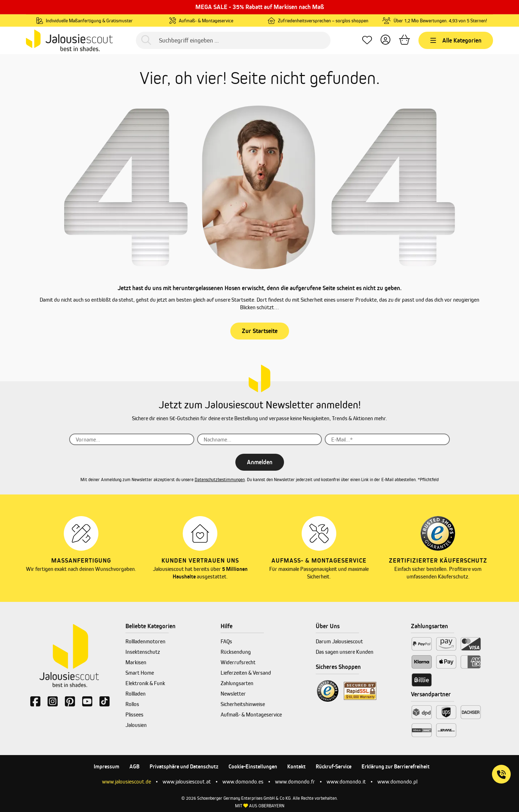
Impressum (107, 766)
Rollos (132, 704)
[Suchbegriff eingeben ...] (233, 40)
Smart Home (140, 673)
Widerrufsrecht (238, 662)
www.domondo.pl (397, 782)
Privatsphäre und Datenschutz (184, 766)
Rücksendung (236, 652)
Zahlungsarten (237, 683)
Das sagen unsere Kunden (345, 652)
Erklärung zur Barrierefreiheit (396, 766)
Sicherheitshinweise (243, 704)
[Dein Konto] (385, 41)
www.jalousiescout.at (187, 782)
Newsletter (233, 694)
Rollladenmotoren (145, 641)
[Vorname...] (132, 439)
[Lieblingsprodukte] (367, 41)
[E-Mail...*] (387, 439)
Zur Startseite (260, 331)
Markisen (136, 662)
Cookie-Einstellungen (253, 766)
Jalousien (136, 725)
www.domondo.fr (295, 782)
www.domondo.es (243, 782)
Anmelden (260, 462)
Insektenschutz (143, 652)
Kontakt (296, 766)
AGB (134, 766)
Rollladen (136, 694)
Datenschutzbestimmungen (220, 480)
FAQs (226, 641)
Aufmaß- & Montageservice (251, 715)
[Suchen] (146, 41)
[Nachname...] (260, 439)
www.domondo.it (346, 782)
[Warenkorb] (404, 41)
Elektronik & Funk (145, 683)
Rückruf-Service (334, 766)
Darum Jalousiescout (339, 641)
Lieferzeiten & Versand (246, 673)
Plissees (134, 715)
